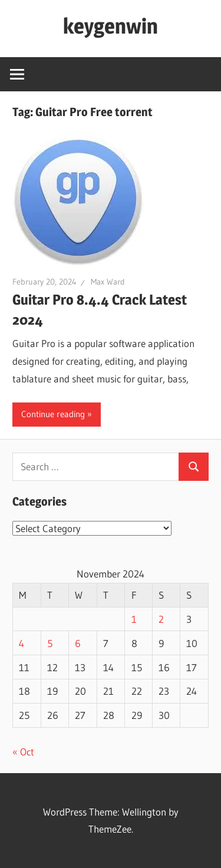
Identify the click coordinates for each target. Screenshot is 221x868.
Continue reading (53, 414)
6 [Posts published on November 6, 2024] (78, 643)
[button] (79, 199)
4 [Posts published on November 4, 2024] (22, 643)
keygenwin (111, 26)
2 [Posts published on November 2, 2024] (161, 619)
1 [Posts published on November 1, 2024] (134, 619)
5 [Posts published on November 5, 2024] (50, 643)
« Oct (23, 752)
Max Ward (108, 282)
